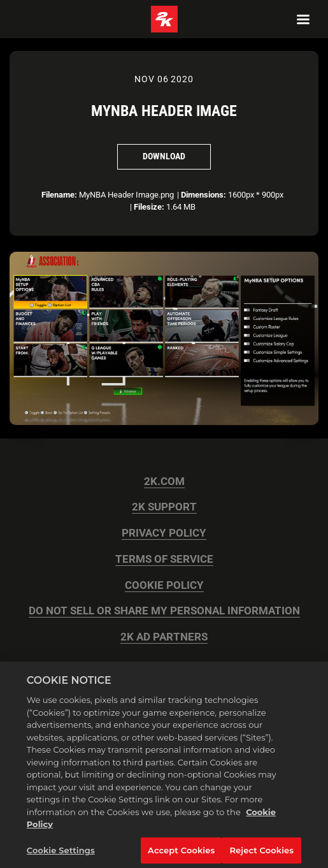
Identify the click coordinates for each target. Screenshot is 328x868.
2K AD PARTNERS (164, 637)
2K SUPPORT (164, 507)
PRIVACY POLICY (164, 533)
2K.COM (164, 481)
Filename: (59, 195)
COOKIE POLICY (164, 585)
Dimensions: (203, 195)
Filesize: (149, 207)
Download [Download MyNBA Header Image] (164, 156)
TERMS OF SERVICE (164, 559)
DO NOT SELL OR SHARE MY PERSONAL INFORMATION (164, 611)
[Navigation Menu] (303, 19)
